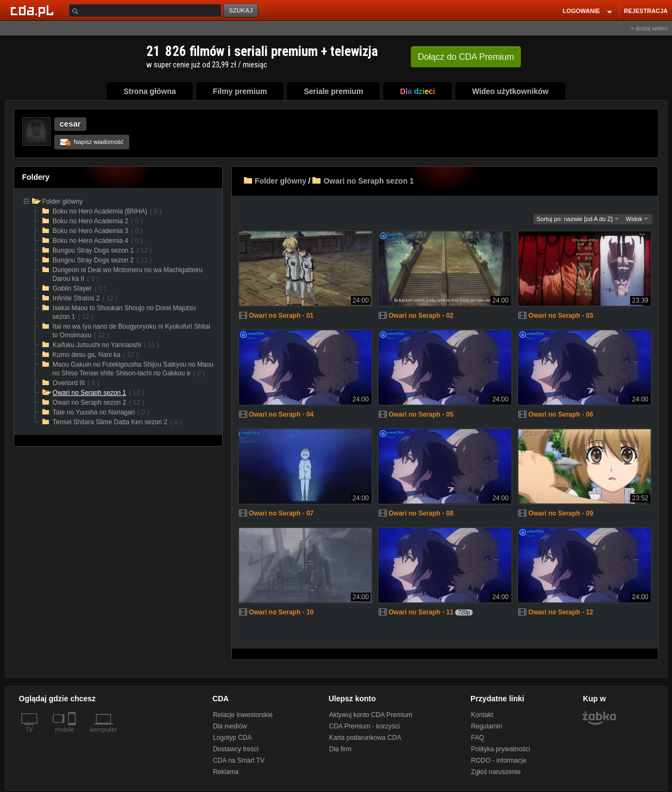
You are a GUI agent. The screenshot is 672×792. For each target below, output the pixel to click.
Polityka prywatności (501, 749)
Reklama (226, 772)
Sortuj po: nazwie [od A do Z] (578, 219)
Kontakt (482, 715)
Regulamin (486, 726)
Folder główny (281, 181)
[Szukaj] (145, 11)
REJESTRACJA (646, 11)
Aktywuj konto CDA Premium (371, 715)
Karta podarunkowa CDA (365, 738)
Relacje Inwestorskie (243, 715)
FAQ (478, 738)
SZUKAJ (241, 10)
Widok (637, 219)
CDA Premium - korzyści (365, 726)
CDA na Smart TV (239, 760)
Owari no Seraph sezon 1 (369, 181)
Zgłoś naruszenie (496, 772)
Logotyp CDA (232, 738)
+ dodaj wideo (649, 28)
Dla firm (340, 749)
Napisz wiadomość (92, 142)
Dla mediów (230, 726)
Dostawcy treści (236, 749)
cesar (70, 124)
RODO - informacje (499, 760)
